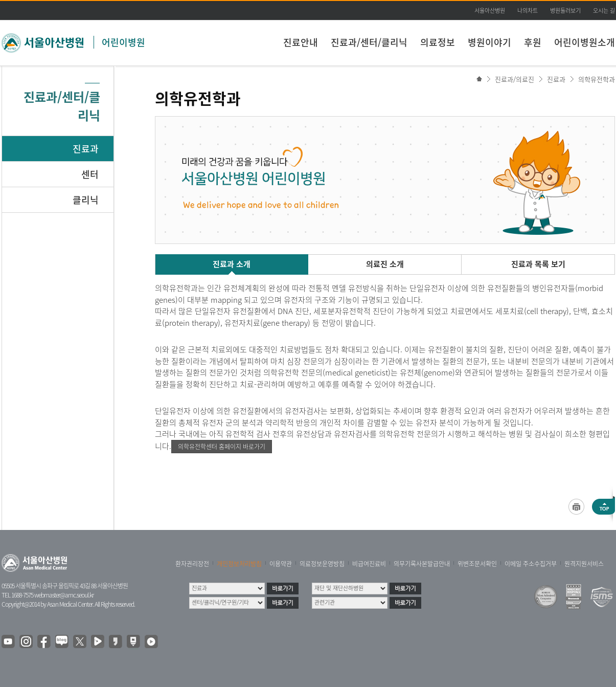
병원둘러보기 (565, 10)
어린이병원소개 (585, 42)
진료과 (86, 149)
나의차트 (528, 10)
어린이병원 (123, 42)
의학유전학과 (597, 79)
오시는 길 (604, 10)
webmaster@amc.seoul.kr (64, 595)
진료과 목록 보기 (538, 264)
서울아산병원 (490, 10)
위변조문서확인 (477, 564)
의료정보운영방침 (322, 564)
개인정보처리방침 (239, 564)
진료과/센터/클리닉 (369, 42)
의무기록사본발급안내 (422, 564)
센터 (90, 174)
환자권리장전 (192, 564)
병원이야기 (489, 42)
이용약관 (281, 564)
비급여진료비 (369, 564)
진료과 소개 (232, 264)
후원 (533, 42)
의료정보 (438, 42)
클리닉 (86, 200)
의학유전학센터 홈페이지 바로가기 (222, 447)
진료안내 (301, 42)
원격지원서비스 (584, 564)
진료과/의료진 (515, 79)
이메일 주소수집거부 (531, 564)
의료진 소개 (385, 264)
